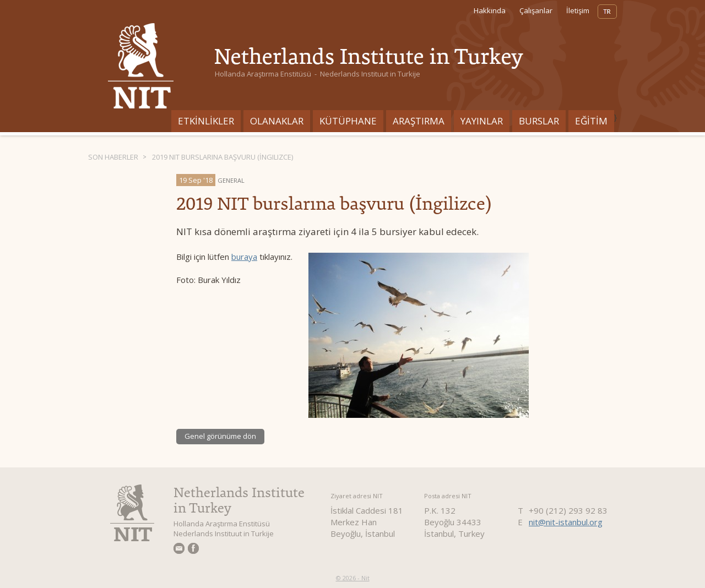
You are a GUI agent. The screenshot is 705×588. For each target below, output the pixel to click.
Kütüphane (348, 121)
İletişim (578, 10)
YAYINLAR (482, 121)
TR (607, 12)
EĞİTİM (591, 121)
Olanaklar (277, 121)
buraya (244, 257)
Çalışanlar (536, 10)
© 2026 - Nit (353, 578)
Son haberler (113, 157)
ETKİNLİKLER (206, 121)
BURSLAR (539, 121)
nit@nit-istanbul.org (566, 522)
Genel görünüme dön (220, 436)
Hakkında (490, 10)
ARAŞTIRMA (419, 121)
